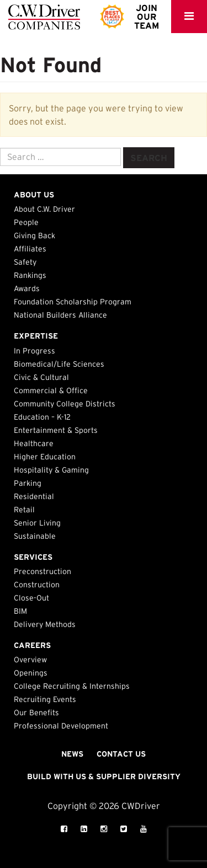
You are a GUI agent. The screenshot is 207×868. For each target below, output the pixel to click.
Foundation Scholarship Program (73, 302)
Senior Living (37, 523)
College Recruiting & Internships (72, 686)
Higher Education (45, 457)
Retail (24, 510)
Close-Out (31, 598)
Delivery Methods (45, 624)
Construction (37, 585)
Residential (34, 496)
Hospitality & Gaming (51, 470)
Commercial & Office (51, 390)
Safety (25, 262)
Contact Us (121, 754)
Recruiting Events (45, 699)
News (72, 754)
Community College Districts (65, 404)
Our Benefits (36, 712)
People (26, 222)
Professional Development (61, 726)
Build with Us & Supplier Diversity (104, 776)
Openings (31, 673)
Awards (27, 288)
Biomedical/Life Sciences (59, 364)
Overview (30, 660)
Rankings (30, 275)
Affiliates (30, 249)
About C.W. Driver (44, 209)
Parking (28, 483)
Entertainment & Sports (56, 430)
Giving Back (34, 235)
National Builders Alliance (60, 315)
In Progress (34, 351)
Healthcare (34, 443)
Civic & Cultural (41, 377)
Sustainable (35, 536)
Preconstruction (43, 571)
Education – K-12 (42, 417)
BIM (20, 611)
